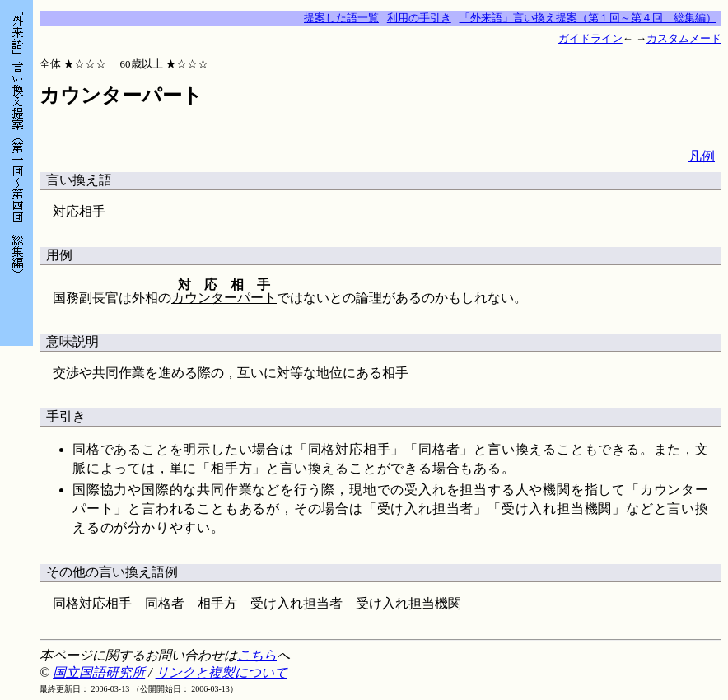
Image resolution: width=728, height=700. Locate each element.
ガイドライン (590, 38)
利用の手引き (419, 18)
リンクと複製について (222, 672)
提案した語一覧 (341, 18)
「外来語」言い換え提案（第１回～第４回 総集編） (588, 18)
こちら (257, 655)
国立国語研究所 (99, 672)
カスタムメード (684, 38)
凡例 (702, 156)
